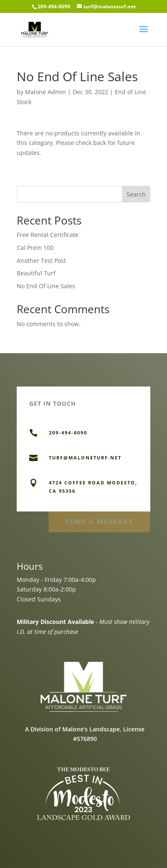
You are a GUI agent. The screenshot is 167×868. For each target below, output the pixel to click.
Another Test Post (41, 261)
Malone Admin (46, 92)
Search (136, 194)
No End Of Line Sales (46, 286)
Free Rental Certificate (48, 235)
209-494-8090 (54, 6)
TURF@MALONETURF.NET (85, 458)
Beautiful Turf (36, 273)
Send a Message (99, 521)
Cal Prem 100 (35, 248)
